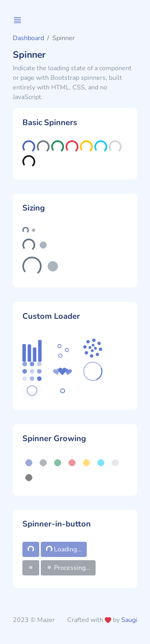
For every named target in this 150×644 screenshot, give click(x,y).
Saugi (129, 620)
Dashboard (28, 38)
